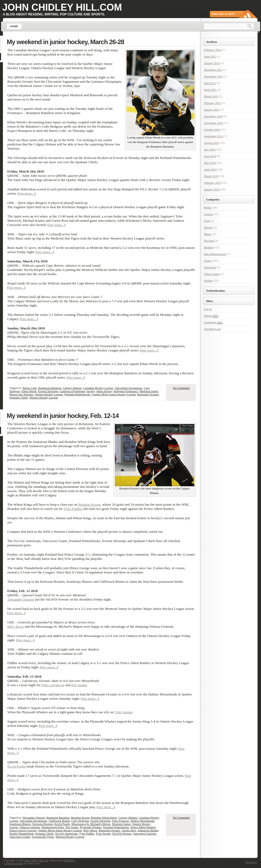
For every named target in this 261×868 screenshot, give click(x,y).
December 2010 (213, 116)
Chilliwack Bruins (59, 821)
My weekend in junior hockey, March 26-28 (66, 42)
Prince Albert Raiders (143, 827)
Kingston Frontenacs (126, 391)
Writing (208, 280)
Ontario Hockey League (49, 394)
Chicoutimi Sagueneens (128, 388)
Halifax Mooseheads (143, 821)
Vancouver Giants (20, 837)
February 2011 (212, 103)
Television (210, 267)
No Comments (181, 388)
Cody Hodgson (80, 821)
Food (207, 221)
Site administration (215, 254)
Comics (208, 214)
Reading (209, 247)
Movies (208, 227)
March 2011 (211, 96)
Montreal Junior (149, 391)
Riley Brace (16, 626)
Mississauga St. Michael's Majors (91, 824)
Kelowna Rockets (43, 824)
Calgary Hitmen (72, 388)
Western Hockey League (43, 397)
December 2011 (213, 70)
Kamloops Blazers (20, 824)
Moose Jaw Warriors (22, 394)
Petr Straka (79, 685)
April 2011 (210, 90)
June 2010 (210, 156)
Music (208, 234)
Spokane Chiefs (19, 397)
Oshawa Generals (30, 827)
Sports (208, 261)
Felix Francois (121, 821)
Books (208, 207)
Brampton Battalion (50, 388)
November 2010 (213, 123)
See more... (27, 193)
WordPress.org (213, 329)
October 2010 (212, 129)
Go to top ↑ (251, 862)
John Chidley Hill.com (62, 7)
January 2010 (212, 189)
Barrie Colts (30, 388)
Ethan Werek (29, 391)
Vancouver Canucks (145, 833)
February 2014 (212, 50)
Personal (209, 241)
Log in (208, 309)
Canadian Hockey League (98, 388)
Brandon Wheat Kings (104, 817)
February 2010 (212, 183)
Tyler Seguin (123, 712)
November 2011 (213, 76)
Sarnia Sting (129, 830)
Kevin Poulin (17, 766)
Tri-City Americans (66, 833)
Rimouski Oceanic (148, 394)
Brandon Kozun (89, 504)
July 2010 (210, 149)
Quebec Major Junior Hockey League (114, 394)
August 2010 (212, 143)
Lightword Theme (14, 863)
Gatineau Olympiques (72, 391)
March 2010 (211, 176)
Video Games (212, 274)
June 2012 (210, 56)
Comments (213, 322)
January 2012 (212, 63)
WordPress (69, 860)
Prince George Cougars (23, 830)
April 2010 (210, 169)
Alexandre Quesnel (21, 599)
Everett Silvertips (48, 391)
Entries (211, 316)
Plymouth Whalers (91, 827)
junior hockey (104, 391)
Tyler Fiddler (73, 509)
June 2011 (210, 83)
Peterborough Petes (53, 827)
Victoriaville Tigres (43, 837)
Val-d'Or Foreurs (122, 833)
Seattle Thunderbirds (22, 833)
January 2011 (212, 110)
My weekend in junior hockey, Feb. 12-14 (63, 416)
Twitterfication (215, 291)
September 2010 (214, 136)
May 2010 (210, 163)
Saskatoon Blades (148, 830)
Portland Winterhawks (77, 394)
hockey (91, 391)
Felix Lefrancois (53, 685)
